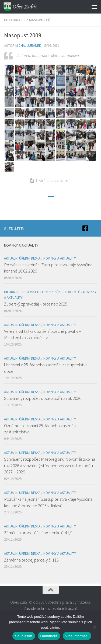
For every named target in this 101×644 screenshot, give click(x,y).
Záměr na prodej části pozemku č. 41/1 (39, 533)
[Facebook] (85, 228)
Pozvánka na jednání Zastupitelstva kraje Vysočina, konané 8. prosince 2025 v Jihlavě (49, 502)
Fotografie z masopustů (27, 20)
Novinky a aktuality (60, 258)
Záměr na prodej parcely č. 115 (31, 560)
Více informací (77, 636)
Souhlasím (24, 636)
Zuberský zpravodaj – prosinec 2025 (36, 304)
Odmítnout (49, 636)
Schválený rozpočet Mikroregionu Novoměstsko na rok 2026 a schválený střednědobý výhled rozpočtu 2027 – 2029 (50, 465)
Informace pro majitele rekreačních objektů (42, 292)
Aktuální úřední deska (22, 258)
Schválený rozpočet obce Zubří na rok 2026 (43, 398)
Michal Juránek (28, 46)
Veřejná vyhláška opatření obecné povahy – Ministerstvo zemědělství (43, 334)
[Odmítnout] (94, 627)
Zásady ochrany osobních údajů (50, 608)
